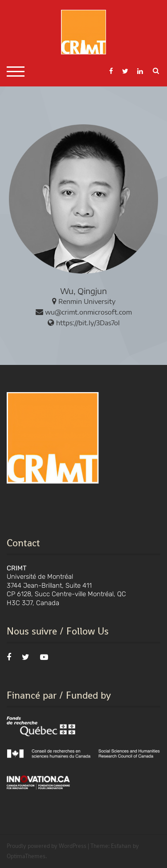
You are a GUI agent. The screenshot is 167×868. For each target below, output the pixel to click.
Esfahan (121, 846)
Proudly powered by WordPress (47, 846)
